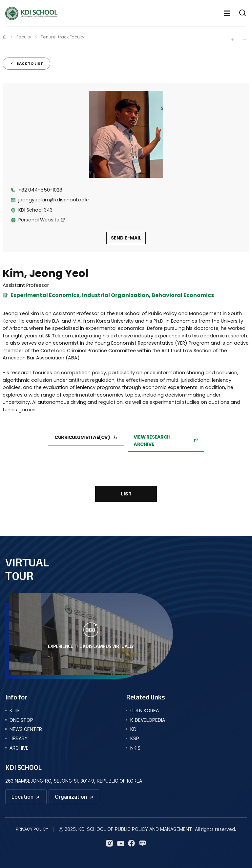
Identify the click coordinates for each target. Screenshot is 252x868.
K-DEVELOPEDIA (148, 720)
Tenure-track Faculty (63, 37)
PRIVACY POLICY (32, 829)
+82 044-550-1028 (40, 190)
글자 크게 (233, 39)
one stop (21, 720)
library (19, 738)
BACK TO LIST (30, 63)
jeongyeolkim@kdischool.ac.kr (54, 200)
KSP (135, 738)
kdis (15, 710)
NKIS (135, 748)
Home (5, 37)
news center (26, 729)
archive (19, 748)
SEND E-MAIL (126, 238)
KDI (134, 729)
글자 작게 (244, 39)
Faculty (24, 37)
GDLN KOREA (145, 710)
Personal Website (39, 220)
